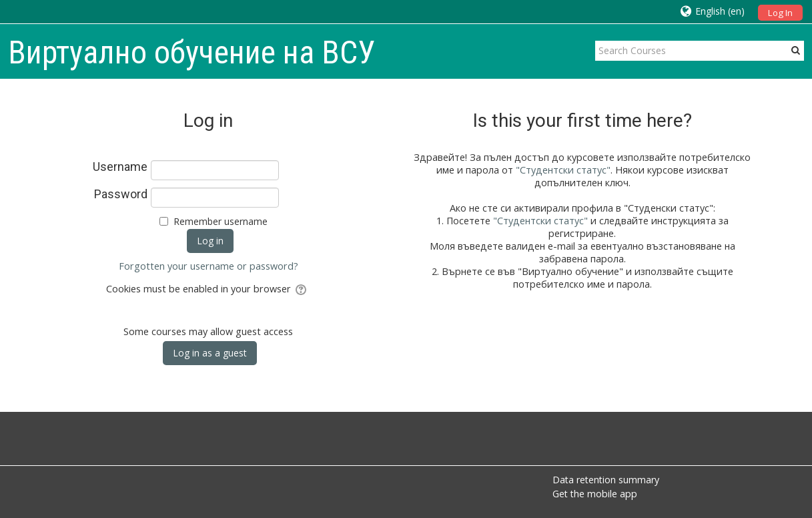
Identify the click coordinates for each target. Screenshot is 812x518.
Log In (780, 13)
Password (121, 194)
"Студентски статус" (563, 170)
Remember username (221, 221)
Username (120, 167)
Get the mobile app (595, 494)
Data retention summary (606, 480)
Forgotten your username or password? (209, 266)
